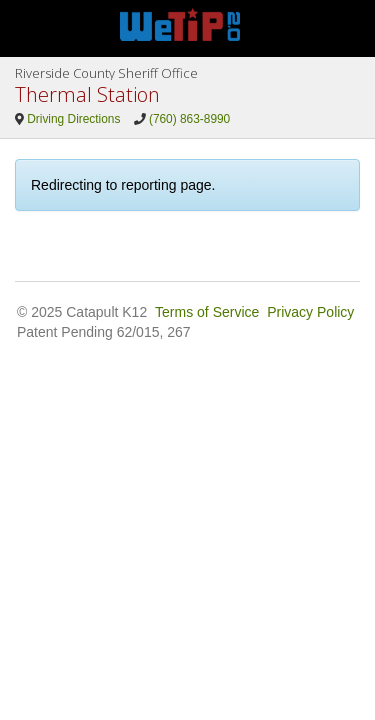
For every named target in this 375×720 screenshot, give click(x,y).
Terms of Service (207, 312)
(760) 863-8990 (189, 119)
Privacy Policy (310, 312)
